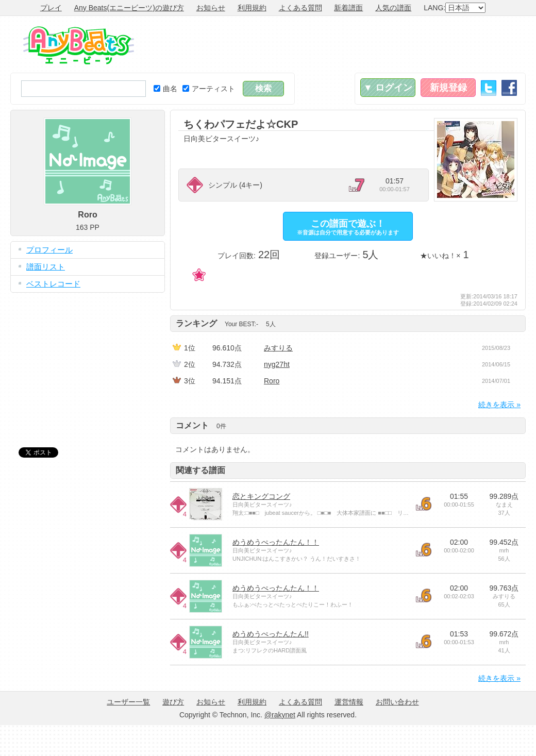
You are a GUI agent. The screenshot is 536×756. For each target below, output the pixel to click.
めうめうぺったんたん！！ (276, 542)
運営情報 (349, 702)
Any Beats (79, 45)
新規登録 (448, 88)
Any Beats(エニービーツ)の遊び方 (129, 8)
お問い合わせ (397, 702)
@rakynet (280, 715)
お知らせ (211, 8)
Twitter (489, 88)
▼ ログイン (388, 88)
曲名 (165, 89)
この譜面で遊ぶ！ (348, 227)
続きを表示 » (499, 405)
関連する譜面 (200, 470)
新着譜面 (348, 8)
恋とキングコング (261, 496)
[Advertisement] (88, 362)
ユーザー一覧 (128, 702)
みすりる (278, 348)
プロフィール (49, 250)
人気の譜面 (393, 8)
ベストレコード (53, 284)
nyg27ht (277, 364)
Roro (272, 381)
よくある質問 (300, 8)
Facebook (509, 88)
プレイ (51, 8)
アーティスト (209, 89)
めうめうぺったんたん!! (271, 634)
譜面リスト (46, 267)
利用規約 (252, 8)
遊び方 (173, 702)
